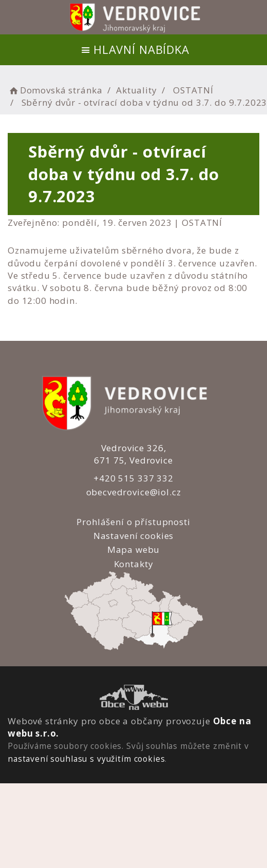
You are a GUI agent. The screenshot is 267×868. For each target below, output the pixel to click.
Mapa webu (133, 549)
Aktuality (137, 90)
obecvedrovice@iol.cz (133, 492)
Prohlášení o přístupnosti (132, 522)
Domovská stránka (55, 90)
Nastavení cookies (132, 536)
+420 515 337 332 (132, 478)
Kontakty (133, 564)
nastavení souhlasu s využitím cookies (86, 759)
